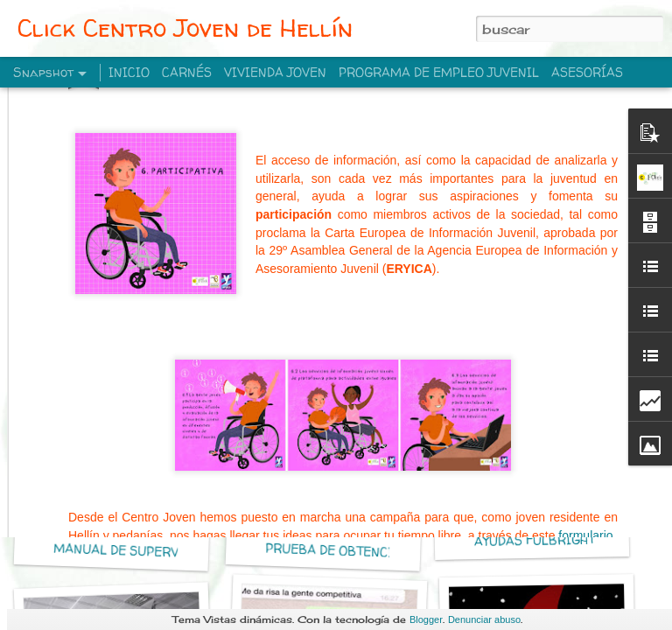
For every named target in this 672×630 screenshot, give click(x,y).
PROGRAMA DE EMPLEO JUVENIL (439, 72)
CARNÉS (187, 72)
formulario (585, 410)
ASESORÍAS (587, 72)
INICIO (129, 72)
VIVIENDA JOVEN (275, 72)
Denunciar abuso (484, 619)
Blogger (426, 619)
